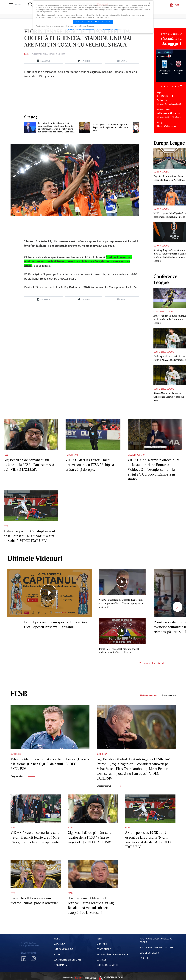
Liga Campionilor (63, 949)
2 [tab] (165, 87)
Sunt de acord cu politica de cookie (93, 22)
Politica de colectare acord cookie (81, 30)
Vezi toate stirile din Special (156, 663)
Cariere (144, 958)
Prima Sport (73, 978)
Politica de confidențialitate (157, 947)
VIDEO (57, 939)
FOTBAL (58, 954)
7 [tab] (178, 87)
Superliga (16, 754)
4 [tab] (170, 87)
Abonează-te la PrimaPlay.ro (113, 954)
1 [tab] (162, 87)
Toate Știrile (104, 949)
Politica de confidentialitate (107, 30)
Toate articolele (169, 695)
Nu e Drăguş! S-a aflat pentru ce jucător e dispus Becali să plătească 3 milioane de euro (111, 127)
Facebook (24, 959)
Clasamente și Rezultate (68, 960)
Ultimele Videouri (35, 558)
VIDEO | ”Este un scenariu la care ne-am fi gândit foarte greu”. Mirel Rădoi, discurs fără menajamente (35, 837)
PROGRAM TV (60, 965)
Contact (101, 960)
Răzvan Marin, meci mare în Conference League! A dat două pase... (169, 397)
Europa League (161, 172)
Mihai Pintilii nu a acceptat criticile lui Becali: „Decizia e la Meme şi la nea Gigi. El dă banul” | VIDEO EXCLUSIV (50, 764)
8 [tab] (181, 86)
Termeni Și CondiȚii (107, 965)
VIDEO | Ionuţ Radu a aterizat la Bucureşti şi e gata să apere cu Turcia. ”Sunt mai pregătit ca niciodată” (121, 603)
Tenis (100, 939)
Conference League (164, 311)
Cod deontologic (150, 953)
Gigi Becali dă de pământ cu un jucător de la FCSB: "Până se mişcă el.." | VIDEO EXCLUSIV (29, 465)
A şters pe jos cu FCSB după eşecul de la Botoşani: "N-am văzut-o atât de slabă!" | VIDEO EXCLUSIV (29, 536)
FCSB (26, 54)
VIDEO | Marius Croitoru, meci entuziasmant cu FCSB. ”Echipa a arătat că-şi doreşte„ (90, 465)
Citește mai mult (23, 776)
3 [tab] (167, 87)
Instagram (33, 959)
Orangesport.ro (136, 455)
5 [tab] (173, 87)
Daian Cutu (48, 54)
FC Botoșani (72, 455)
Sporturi (102, 944)
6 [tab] (176, 87)
